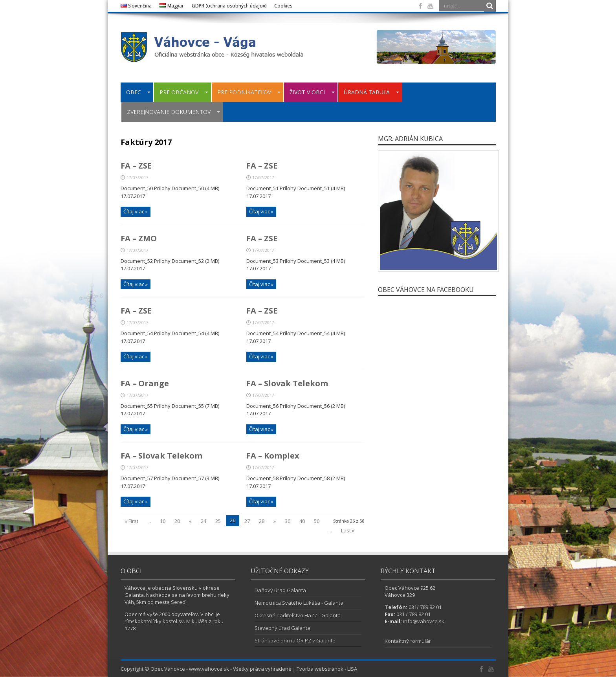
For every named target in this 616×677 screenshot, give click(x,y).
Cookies (283, 6)
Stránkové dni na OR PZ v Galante (295, 640)
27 (247, 521)
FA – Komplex (273, 456)
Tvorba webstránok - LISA (327, 669)
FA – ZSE (136, 166)
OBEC (138, 92)
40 (302, 521)
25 (218, 521)
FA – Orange (145, 383)
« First (131, 521)
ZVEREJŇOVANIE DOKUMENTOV (174, 112)
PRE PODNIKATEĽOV (249, 92)
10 (163, 521)
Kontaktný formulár (408, 641)
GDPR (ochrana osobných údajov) (229, 6)
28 (262, 521)
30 (288, 521)
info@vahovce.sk (424, 621)
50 (317, 521)
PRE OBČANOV (184, 92)
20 (177, 521)
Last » (348, 530)
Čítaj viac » (136, 211)
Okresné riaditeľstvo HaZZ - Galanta (298, 615)
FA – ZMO (139, 238)
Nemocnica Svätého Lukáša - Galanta (299, 603)
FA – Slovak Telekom (287, 383)
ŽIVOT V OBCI (312, 92)
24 (203, 521)
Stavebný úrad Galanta (282, 628)
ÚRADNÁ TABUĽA (372, 92)
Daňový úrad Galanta (280, 590)
